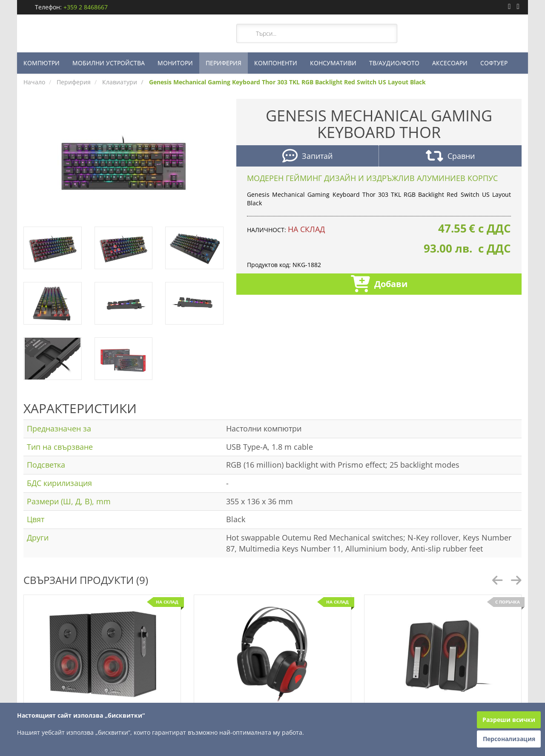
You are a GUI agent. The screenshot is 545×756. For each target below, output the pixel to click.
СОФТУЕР (494, 63)
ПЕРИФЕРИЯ (224, 63)
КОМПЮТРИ (42, 63)
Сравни (450, 157)
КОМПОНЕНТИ (276, 63)
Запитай (307, 157)
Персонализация (509, 739)
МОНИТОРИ (175, 63)
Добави (379, 285)
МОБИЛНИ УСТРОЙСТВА (109, 63)
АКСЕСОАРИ (450, 63)
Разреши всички (509, 720)
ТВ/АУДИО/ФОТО (394, 63)
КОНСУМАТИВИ (333, 63)
